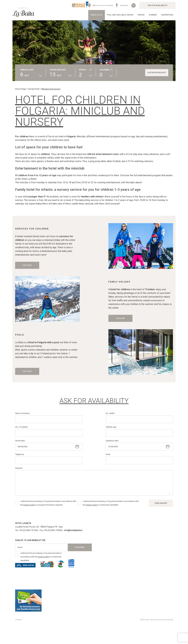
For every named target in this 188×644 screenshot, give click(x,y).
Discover (27, 265)
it (134, 5)
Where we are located (103, 5)
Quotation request (157, 73)
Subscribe (80, 547)
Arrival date (20, 441)
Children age (111, 427)
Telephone (20, 454)
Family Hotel (97, 15)
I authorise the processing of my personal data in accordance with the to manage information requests (48, 503)
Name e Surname (22, 413)
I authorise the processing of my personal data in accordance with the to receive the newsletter (111, 503)
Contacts (124, 5)
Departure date (112, 441)
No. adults (110, 413)
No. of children (22, 427)
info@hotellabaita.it (73, 530)
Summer (153, 15)
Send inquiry (161, 503)
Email (108, 454)
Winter (141, 15)
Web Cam (81, 5)
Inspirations (167, 15)
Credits (18, 620)
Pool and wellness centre (120, 15)
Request (19, 468)
